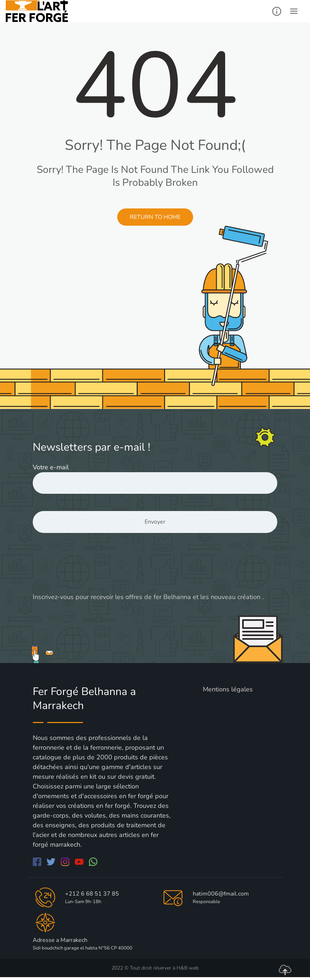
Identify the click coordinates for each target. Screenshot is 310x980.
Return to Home (155, 217)
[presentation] (87, 569)
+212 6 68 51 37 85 (92, 894)
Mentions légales (228, 689)
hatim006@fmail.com (221, 894)
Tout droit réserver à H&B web (164, 968)
